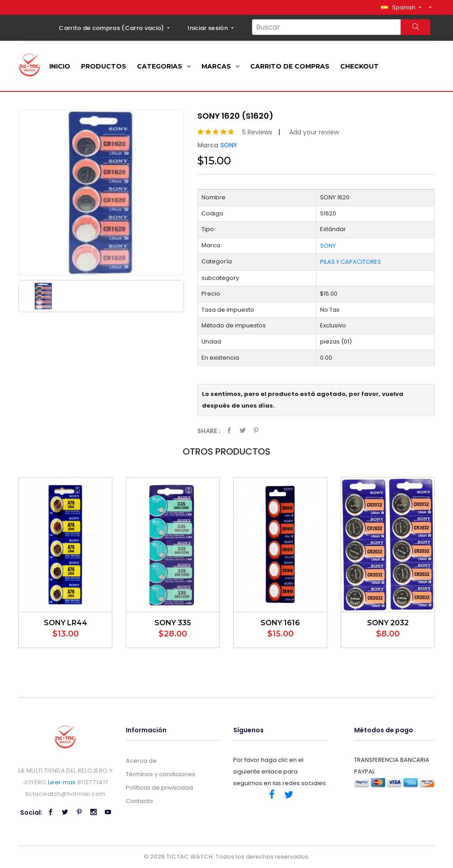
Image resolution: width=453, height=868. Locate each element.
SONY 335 (173, 623)
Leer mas (62, 782)
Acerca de (141, 761)
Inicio (60, 66)
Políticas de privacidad (159, 788)
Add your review (314, 132)
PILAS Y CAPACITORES (350, 262)
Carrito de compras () (112, 28)
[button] (401, 7)
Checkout (359, 66)
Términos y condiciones (160, 774)
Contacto (139, 801)
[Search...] (327, 27)
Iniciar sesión (208, 28)
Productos (104, 66)
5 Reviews (257, 132)
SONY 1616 (280, 623)
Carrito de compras (290, 66)
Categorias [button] (164, 66)
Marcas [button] (220, 66)
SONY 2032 (388, 623)
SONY (229, 145)
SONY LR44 (66, 623)
